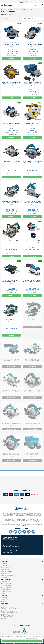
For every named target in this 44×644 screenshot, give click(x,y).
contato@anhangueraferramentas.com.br (11, 540)
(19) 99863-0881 (8, 552)
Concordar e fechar (22, 641)
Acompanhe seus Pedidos (7, 575)
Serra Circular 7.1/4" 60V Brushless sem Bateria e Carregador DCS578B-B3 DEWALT (11, 84)
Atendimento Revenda (6, 571)
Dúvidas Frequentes (6, 585)
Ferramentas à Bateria (13, 9)
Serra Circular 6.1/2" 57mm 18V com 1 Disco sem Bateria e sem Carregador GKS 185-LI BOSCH (11, 123)
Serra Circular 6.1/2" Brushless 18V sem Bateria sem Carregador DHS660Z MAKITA (11, 455)
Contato (3, 593)
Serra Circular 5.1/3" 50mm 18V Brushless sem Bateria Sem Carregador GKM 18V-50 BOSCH (11, 282)
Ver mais (25, 525)
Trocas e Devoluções (6, 587)
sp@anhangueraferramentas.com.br (8, 616)
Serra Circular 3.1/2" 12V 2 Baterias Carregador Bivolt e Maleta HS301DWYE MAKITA (33, 455)
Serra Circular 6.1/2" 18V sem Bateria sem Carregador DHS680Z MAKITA (11, 320)
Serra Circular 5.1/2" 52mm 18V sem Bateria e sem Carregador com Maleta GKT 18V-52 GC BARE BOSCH (33, 84)
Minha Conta (4, 573)
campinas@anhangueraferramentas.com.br (9, 608)
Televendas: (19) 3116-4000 (8, 607)
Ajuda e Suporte (22, 579)
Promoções (4, 601)
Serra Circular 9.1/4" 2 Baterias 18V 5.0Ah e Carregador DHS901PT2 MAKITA (33, 361)
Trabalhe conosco (6, 568)
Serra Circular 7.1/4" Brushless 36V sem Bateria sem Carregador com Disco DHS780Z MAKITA (33, 392)
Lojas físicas (4, 566)
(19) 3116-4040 (8, 545)
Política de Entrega (6, 589)
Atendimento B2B (5, 569)
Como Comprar (5, 582)
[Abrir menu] (2, 5)
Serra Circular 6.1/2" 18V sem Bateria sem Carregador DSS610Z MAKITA (33, 320)
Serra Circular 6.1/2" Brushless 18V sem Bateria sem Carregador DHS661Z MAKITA (33, 423)
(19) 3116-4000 (8, 539)
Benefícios (22, 595)
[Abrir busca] (39, 5)
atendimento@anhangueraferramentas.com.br (11, 547)
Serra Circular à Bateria (34, 9)
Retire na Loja (4, 600)
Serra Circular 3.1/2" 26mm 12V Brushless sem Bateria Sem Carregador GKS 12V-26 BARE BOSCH (33, 282)
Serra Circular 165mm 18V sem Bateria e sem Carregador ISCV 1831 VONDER (33, 123)
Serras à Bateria (24, 9)
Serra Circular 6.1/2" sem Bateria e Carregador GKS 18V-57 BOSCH (11, 44)
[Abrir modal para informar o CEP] (36, 5)
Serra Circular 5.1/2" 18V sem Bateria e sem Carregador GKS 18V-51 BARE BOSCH (33, 44)
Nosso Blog (4, 577)
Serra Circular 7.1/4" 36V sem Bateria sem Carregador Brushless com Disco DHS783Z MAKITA (11, 423)
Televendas (22, 604)
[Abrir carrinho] (42, 5)
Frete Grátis (4, 598)
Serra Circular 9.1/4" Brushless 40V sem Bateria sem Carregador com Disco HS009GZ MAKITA (11, 163)
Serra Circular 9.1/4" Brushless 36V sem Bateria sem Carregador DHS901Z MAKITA (11, 392)
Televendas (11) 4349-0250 (8, 615)
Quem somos (4, 564)
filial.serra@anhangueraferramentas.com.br (9, 612)
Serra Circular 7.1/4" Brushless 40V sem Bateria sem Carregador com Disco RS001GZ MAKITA (11, 202)
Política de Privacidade (7, 591)
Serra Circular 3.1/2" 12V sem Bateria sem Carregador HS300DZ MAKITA (11, 360)
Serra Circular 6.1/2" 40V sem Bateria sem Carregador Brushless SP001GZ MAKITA (33, 202)
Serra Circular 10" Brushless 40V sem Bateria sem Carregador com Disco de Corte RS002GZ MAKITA (11, 242)
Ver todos (4, 618)
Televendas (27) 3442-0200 (8, 611)
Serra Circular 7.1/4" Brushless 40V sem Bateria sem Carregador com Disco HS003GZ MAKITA (33, 163)
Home (5, 9)
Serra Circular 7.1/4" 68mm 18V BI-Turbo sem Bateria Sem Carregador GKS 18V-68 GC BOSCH (33, 242)
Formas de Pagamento (7, 584)
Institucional (22, 562)
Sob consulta (11, 98)
